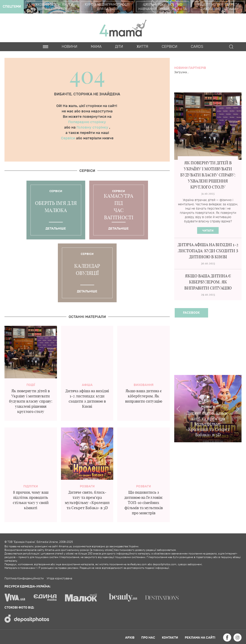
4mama (123, 28)
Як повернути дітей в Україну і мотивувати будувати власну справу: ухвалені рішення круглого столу (31, 401)
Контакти (170, 638)
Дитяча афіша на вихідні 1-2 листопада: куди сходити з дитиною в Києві (208, 251)
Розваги (87, 486)
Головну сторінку (93, 127)
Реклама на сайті (200, 638)
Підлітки (31, 486)
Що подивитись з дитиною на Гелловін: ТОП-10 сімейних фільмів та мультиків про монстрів (144, 503)
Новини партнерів (190, 68)
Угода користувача (59, 578)
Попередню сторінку (87, 122)
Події (31, 385)
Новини (70, 47)
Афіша (87, 385)
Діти (119, 47)
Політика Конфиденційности (24, 578)
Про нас (148, 638)
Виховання (144, 385)
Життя (142, 47)
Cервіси (170, 47)
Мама (96, 47)
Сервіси (69, 138)
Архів (130, 638)
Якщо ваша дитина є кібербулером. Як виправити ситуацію (144, 396)
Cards (197, 47)
